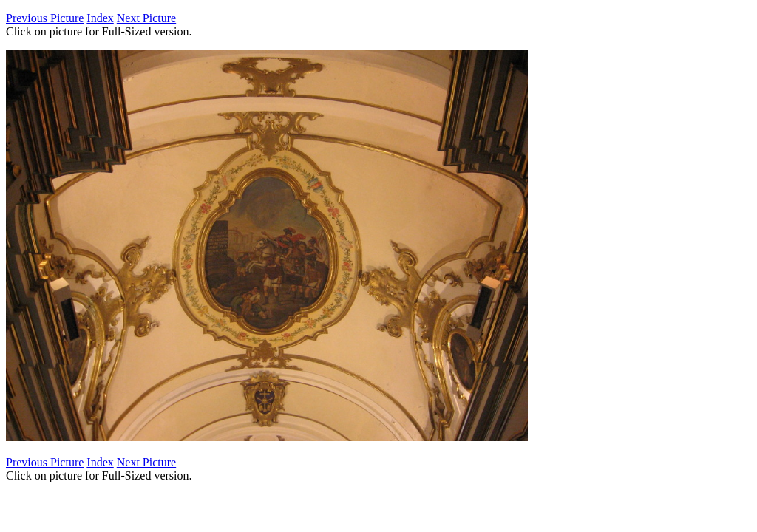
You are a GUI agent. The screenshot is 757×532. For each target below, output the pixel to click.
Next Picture (146, 18)
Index (100, 18)
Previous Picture (45, 18)
